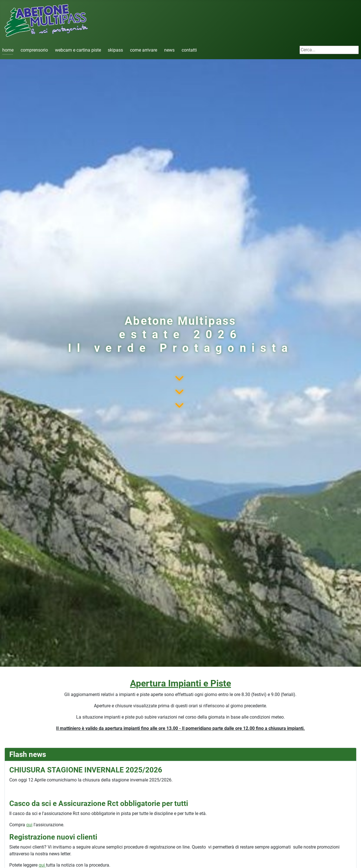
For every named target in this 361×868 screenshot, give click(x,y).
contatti (189, 50)
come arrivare (144, 50)
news (169, 50)
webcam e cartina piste (78, 50)
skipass (115, 50)
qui (29, 825)
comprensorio (34, 50)
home (8, 50)
